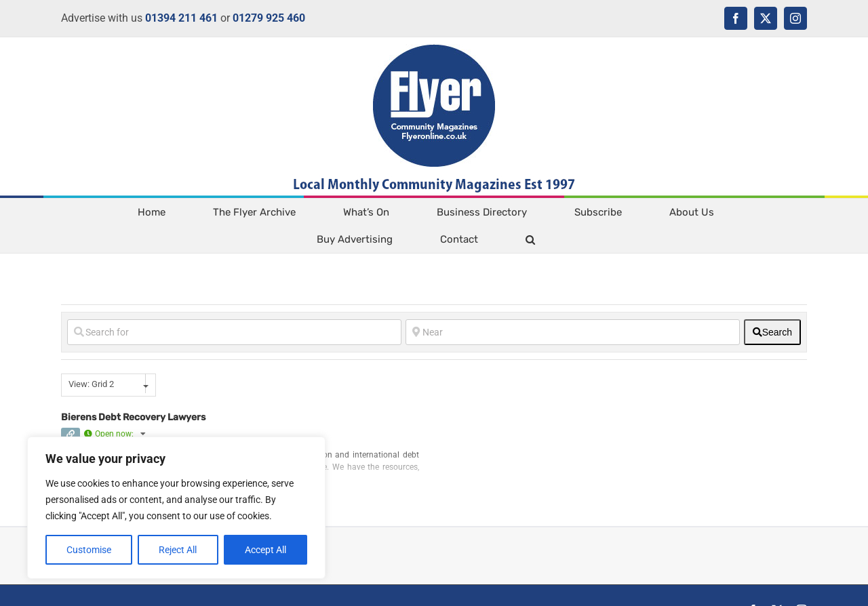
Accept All (265, 550)
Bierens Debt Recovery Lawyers (133, 417)
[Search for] (234, 332)
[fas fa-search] (772, 332)
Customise (89, 550)
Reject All (178, 550)
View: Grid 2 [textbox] (91, 384)
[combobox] (108, 385)
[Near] (573, 332)
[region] (176, 508)
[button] (530, 239)
